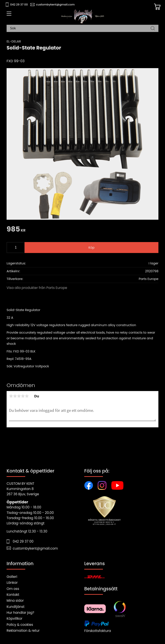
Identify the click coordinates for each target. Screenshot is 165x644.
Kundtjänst (16, 607)
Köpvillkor (14, 618)
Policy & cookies (20, 625)
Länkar (12, 583)
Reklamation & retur (23, 631)
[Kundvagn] (157, 7)
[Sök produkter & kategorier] (80, 28)
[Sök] (153, 28)
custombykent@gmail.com (55, 4)
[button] (8, 15)
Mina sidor (15, 601)
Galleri (12, 577)
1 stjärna (11, 396)
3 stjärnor (19, 396)
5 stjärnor (27, 396)
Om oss (13, 589)
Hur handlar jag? (20, 613)
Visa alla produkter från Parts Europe (37, 288)
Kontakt (13, 595)
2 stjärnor (15, 396)
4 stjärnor (23, 396)
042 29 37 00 (19, 4)
